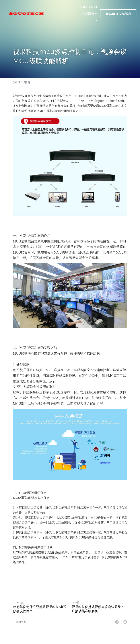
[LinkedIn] (117, 622)
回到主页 (19, 622)
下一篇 (77, 603)
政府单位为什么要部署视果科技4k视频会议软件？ (40, 609)
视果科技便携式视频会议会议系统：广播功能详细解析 (98, 609)
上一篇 (18, 603)
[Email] (125, 622)
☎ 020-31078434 (118, 8)
